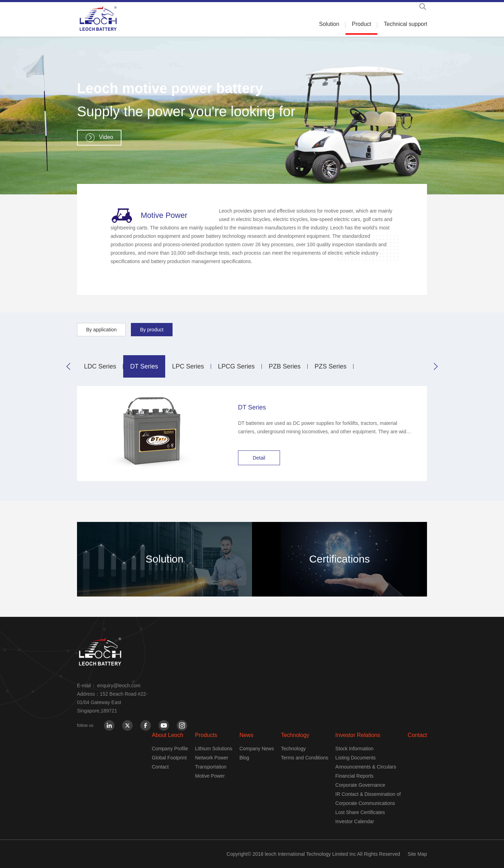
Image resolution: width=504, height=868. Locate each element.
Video (106, 137)
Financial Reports (354, 776)
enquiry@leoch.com (119, 686)
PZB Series (285, 366)
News (246, 735)
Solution (329, 24)
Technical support (405, 24)
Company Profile (170, 749)
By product (152, 330)
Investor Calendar (355, 821)
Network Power (212, 758)
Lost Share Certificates (360, 812)
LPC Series (188, 366)
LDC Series (100, 366)
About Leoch (168, 735)
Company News (257, 749)
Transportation (211, 767)
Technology (295, 735)
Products (206, 735)
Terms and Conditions (305, 758)
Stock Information (354, 749)
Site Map (417, 854)
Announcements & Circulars (366, 767)
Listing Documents (355, 758)
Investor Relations (358, 735)
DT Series (144, 366)
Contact (160, 767)
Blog (244, 758)
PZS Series (331, 366)
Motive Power (210, 776)
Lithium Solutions (214, 749)
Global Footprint (169, 758)
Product (361, 24)
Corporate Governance (360, 785)
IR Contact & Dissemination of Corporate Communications (368, 799)
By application (101, 330)
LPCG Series (236, 366)
